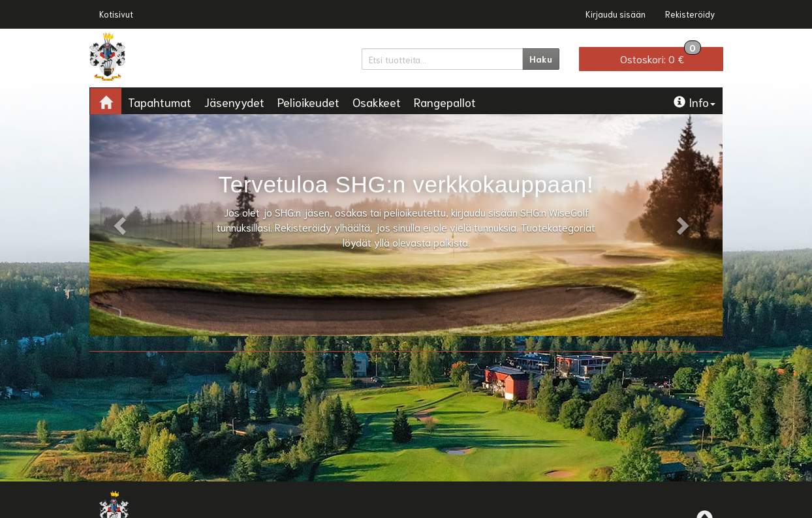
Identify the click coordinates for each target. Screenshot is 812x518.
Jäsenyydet (234, 102)
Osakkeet (377, 102)
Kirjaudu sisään (616, 14)
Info (695, 102)
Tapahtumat (160, 102)
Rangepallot (445, 102)
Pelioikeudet (308, 102)
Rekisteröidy (690, 14)
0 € (661, 56)
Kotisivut (116, 14)
